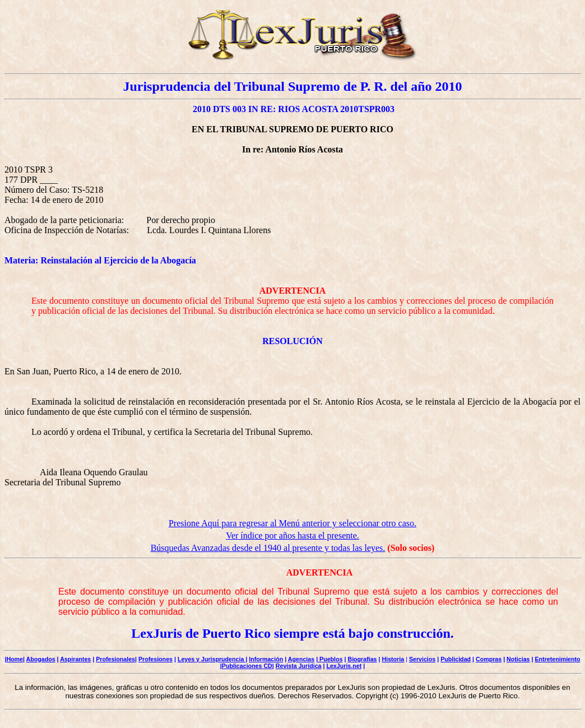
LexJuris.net (344, 666)
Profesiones (155, 659)
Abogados (41, 659)
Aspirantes (75, 659)
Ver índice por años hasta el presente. (292, 535)
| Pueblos (329, 659)
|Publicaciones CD (246, 666)
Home (15, 659)
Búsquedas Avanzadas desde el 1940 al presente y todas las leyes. (268, 548)
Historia (393, 659)
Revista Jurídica (299, 666)
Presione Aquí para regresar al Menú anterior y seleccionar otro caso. (292, 523)
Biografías (362, 659)
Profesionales (115, 659)
